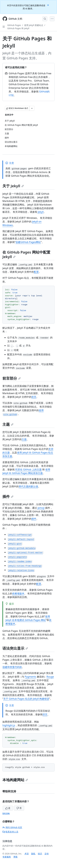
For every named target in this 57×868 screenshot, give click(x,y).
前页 (34, 397)
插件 (8, 496)
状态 (40, 854)
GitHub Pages (14, 25)
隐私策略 (6, 813)
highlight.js (9, 725)
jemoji (41, 508)
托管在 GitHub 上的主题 (28, 469)
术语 (27, 854)
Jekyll (41, 212)
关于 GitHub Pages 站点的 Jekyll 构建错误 (26, 699)
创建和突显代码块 (12, 667)
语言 (45, 714)
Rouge (50, 677)
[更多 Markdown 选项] (32, 108)
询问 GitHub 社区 (12, 827)
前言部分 (12, 378)
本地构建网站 (15, 780)
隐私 (33, 854)
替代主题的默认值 (28, 486)
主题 (8, 424)
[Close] (48, 5)
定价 (47, 854)
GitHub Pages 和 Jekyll (18, 28)
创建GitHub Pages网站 (28, 242)
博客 (16, 857)
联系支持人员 (10, 832)
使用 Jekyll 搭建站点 (34, 25)
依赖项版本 (18, 593)
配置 (36, 272)
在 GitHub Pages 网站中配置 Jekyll (26, 254)
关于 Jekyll (13, 186)
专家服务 (7, 857)
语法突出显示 (15, 648)
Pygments (30, 677)
